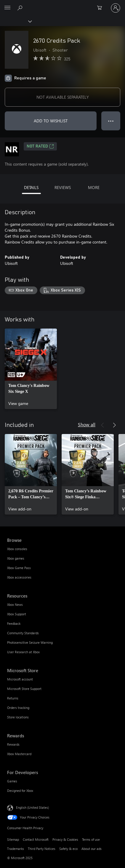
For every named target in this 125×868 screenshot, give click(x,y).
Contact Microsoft (36, 839)
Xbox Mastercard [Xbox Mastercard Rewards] (19, 754)
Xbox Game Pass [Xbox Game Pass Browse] (19, 568)
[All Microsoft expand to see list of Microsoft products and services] (7, 8)
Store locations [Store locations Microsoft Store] (18, 717)
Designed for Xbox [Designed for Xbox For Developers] (20, 791)
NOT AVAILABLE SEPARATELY (63, 97)
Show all (87, 424)
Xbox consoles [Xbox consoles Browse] (17, 549)
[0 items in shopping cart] (101, 8)
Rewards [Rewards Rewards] (13, 744)
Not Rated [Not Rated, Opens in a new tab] (40, 146)
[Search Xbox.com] (21, 8)
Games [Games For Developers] (12, 781)
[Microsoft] (62, 4)
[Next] (114, 425)
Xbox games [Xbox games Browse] (16, 558)
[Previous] (102, 425)
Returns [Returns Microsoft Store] (13, 698)
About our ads (92, 849)
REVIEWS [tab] (63, 187)
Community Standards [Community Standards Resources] (23, 633)
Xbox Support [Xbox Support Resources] (17, 614)
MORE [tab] (94, 187)
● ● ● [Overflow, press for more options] (111, 121)
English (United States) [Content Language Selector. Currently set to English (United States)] (32, 807)
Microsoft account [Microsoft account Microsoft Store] (20, 679)
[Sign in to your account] (116, 8)
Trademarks (16, 849)
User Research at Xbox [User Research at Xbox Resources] (23, 652)
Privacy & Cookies (65, 839)
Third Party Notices (42, 849)
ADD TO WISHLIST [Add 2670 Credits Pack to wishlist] (51, 121)
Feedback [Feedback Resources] (14, 623)
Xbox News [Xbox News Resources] (15, 604)
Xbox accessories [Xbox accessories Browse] (19, 577)
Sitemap (13, 839)
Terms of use (91, 839)
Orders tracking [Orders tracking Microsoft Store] (18, 708)
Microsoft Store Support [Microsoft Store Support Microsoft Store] (24, 689)
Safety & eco (68, 849)
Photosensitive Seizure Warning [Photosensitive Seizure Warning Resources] (30, 642)
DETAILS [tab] (31, 187)
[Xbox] (16, 21)
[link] (31, 369)
